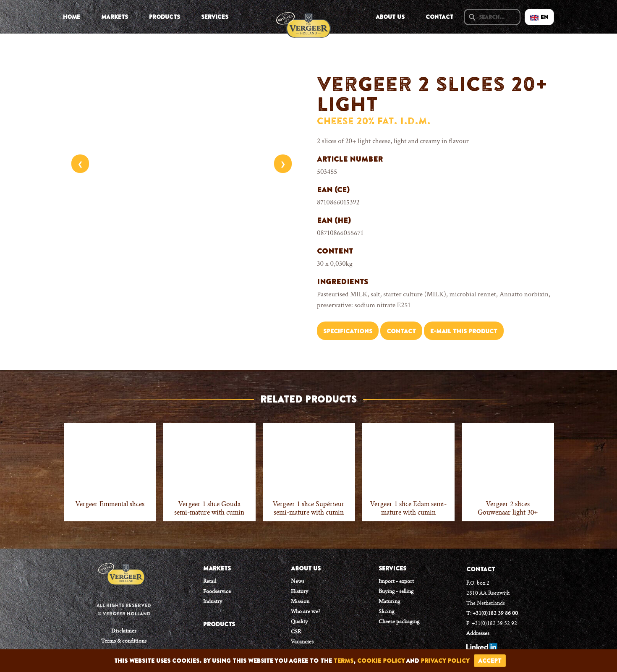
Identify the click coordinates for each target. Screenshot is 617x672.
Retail (210, 582)
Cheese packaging (399, 622)
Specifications (348, 331)
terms (344, 661)
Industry (213, 602)
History (299, 592)
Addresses (478, 634)
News (298, 582)
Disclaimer (124, 631)
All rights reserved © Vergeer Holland (124, 609)
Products (165, 17)
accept (490, 661)
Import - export (396, 582)
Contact (439, 17)
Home (72, 17)
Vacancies (302, 642)
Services (215, 17)
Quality (299, 622)
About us (390, 17)
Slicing (386, 612)
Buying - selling (396, 592)
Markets (115, 17)
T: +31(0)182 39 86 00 (492, 614)
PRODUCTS (219, 624)
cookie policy (381, 661)
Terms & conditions (124, 641)
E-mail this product (464, 331)
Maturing (389, 602)
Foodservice (217, 592)
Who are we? (306, 612)
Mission (300, 602)
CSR (296, 632)
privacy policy (445, 661)
